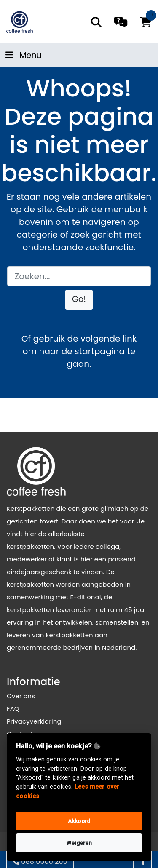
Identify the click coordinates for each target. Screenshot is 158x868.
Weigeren (79, 843)
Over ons (21, 696)
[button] (79, 300)
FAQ (13, 709)
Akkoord (79, 821)
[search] (96, 22)
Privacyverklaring (34, 721)
